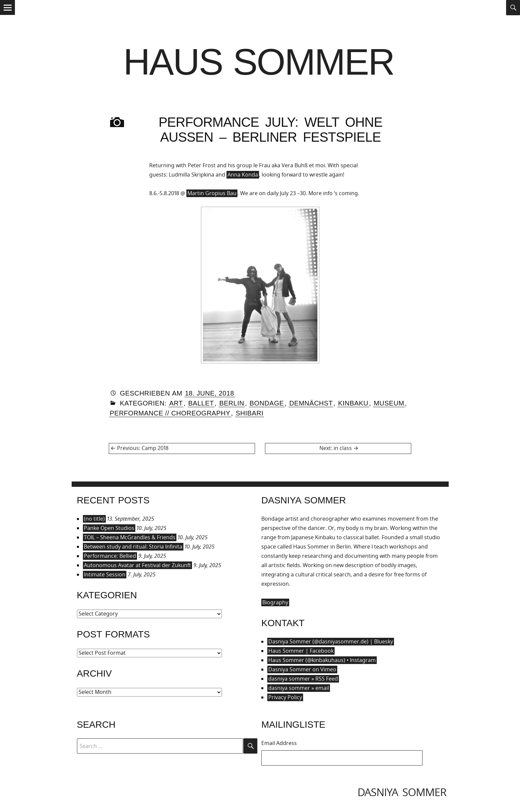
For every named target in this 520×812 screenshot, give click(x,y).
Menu (7, 14)
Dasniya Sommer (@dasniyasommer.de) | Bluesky (331, 641)
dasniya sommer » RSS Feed (303, 679)
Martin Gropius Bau (212, 193)
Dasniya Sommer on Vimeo (302, 669)
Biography (275, 602)
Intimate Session (105, 574)
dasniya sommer (402, 792)
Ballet (201, 403)
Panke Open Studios (109, 528)
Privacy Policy (285, 697)
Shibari (250, 413)
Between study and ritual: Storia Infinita (133, 547)
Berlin (232, 403)
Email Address (279, 743)
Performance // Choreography (170, 413)
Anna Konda (243, 175)
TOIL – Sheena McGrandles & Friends (130, 537)
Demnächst (311, 403)
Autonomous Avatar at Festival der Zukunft (137, 565)
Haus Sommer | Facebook (301, 651)
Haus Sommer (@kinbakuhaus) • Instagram (322, 660)
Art (176, 403)
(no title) (94, 519)
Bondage (267, 403)
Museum (389, 403)
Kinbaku (353, 403)
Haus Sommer (259, 62)
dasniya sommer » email (299, 688)
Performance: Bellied (110, 556)
